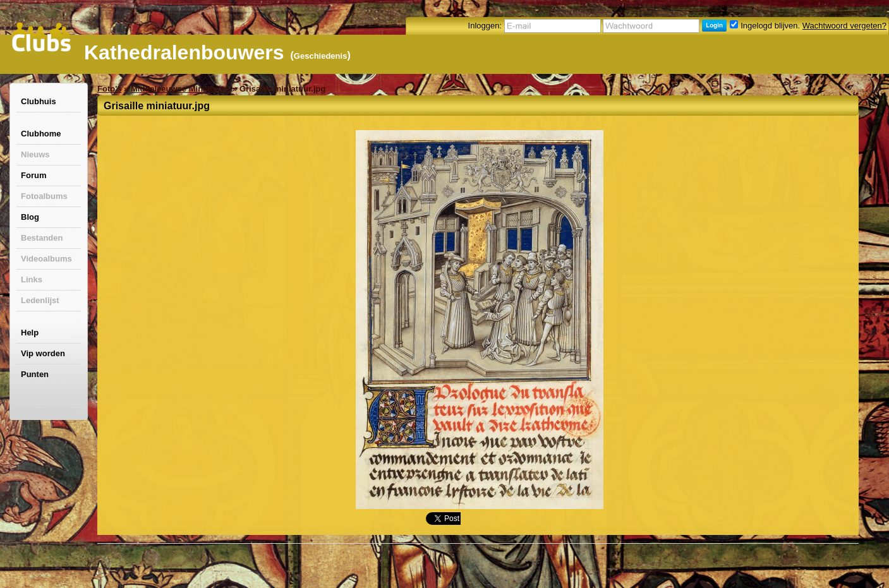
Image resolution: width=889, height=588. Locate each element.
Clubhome (41, 134)
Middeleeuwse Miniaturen (180, 89)
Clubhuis (39, 101)
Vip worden (43, 353)
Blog (30, 217)
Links (32, 279)
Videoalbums (46, 259)
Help (30, 333)
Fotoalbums (44, 196)
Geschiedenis (321, 56)
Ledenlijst (40, 300)
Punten (35, 374)
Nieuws (35, 154)
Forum (33, 175)
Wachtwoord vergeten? (844, 26)
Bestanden (42, 238)
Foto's (109, 89)
